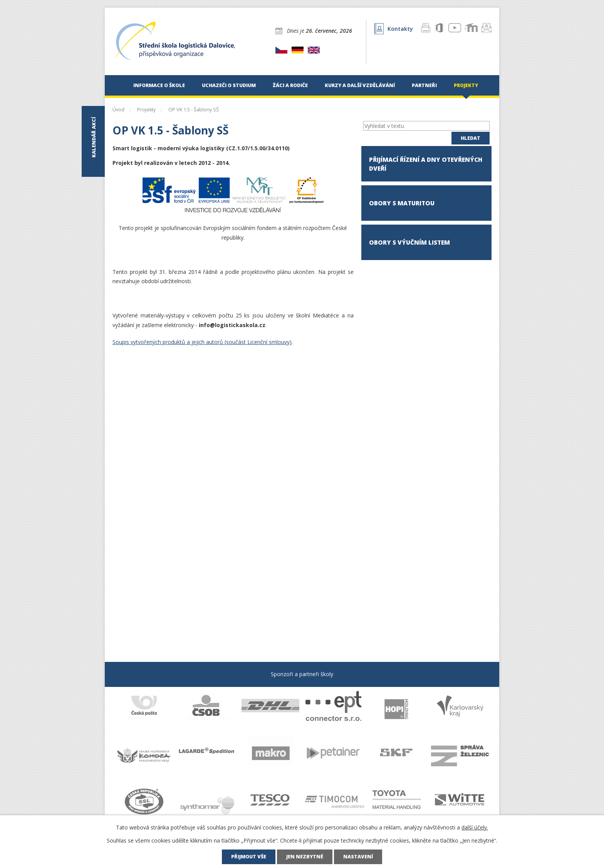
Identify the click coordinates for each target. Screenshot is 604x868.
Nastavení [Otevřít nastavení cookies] (358, 857)
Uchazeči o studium (229, 85)
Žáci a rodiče (290, 85)
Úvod (116, 85)
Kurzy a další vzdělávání (360, 85)
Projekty (466, 85)
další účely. (475, 827)
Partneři (424, 85)
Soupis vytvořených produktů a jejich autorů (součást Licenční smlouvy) (202, 342)
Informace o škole (159, 85)
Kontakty (393, 29)
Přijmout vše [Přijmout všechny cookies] (249, 857)
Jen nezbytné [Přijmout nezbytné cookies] (305, 857)
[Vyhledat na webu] (426, 126)
